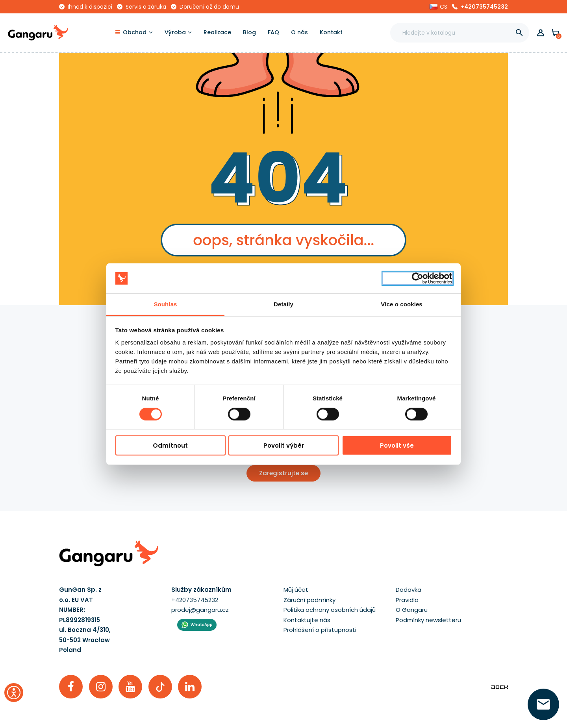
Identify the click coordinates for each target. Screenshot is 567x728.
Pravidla (407, 600)
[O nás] (299, 33)
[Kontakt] (331, 33)
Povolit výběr (284, 446)
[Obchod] (134, 33)
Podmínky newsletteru (428, 620)
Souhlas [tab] (165, 304)
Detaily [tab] (283, 304)
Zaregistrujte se (283, 473)
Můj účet (296, 590)
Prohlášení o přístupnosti (320, 630)
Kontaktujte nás (307, 620)
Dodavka (409, 590)
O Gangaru (412, 610)
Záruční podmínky (309, 600)
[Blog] (249, 33)
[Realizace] (217, 33)
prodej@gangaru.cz (200, 610)
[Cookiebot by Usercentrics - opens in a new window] (418, 278)
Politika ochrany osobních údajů (330, 610)
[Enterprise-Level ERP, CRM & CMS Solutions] (500, 686)
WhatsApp (202, 625)
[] (519, 33)
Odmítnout (170, 446)
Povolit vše (397, 446)
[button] (438, 7)
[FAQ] (273, 33)
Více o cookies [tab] (402, 304)
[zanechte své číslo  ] (543, 704)
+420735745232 (484, 7)
